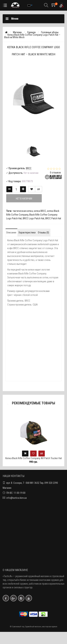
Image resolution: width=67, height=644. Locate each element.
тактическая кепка (23, 211)
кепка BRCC (40, 211)
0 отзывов (55, 173)
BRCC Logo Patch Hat (33, 218)
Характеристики (27, 233)
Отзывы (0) (43, 233)
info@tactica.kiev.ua (17, 498)
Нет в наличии (24, 199)
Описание (11, 233)
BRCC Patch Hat (53, 218)
